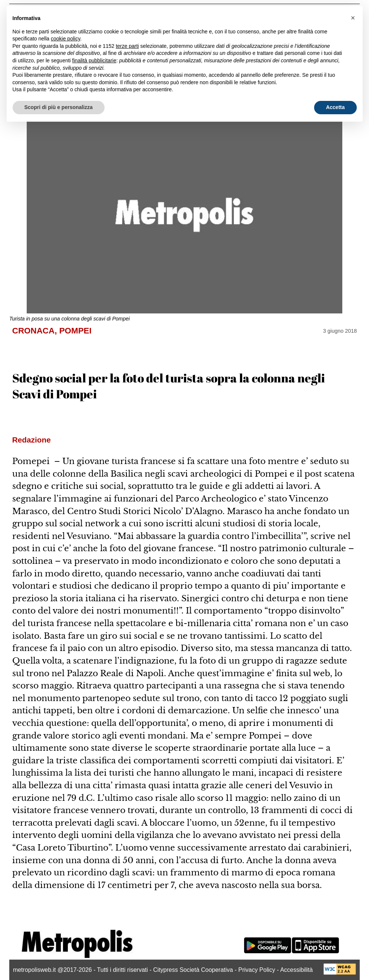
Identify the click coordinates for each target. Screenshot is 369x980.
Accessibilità (296, 970)
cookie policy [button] (65, 39)
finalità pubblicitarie (94, 60)
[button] (353, 18)
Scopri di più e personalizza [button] (59, 107)
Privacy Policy (257, 970)
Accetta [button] (335, 107)
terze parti (127, 46)
